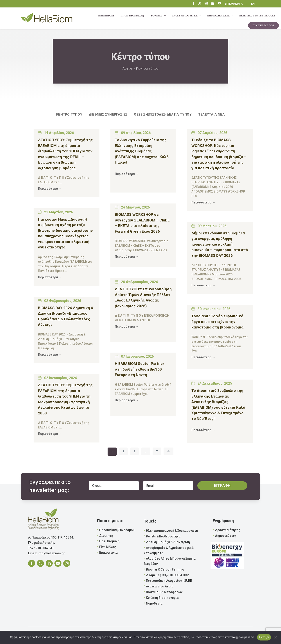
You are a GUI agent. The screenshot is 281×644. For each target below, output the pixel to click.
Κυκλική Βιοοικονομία (162, 598)
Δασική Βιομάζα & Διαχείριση (168, 542)
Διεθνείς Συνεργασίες (108, 114)
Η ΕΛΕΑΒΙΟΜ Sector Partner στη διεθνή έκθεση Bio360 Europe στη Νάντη (140, 369)
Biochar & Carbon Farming (165, 569)
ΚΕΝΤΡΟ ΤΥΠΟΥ (69, 114)
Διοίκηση (106, 536)
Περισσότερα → (50, 189)
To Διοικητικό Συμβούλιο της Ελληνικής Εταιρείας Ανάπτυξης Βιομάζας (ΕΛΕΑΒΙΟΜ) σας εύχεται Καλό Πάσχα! (142, 151)
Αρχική (128, 69)
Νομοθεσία (154, 603)
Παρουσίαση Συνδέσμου (117, 530)
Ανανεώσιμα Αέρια (160, 586)
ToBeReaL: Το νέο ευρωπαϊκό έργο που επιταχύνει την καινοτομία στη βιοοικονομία (217, 322)
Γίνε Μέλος (108, 547)
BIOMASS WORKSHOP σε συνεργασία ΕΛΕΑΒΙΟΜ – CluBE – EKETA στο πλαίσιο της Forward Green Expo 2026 (142, 223)
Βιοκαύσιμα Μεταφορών (164, 592)
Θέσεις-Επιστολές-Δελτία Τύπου (163, 114)
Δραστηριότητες (228, 530)
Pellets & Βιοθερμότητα (163, 536)
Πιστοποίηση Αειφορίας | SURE (169, 581)
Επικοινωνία (108, 553)
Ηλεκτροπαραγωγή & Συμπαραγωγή (172, 531)
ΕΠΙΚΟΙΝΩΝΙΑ (234, 4)
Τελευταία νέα (212, 114)
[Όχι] (276, 637)
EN (253, 4)
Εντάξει (264, 637)
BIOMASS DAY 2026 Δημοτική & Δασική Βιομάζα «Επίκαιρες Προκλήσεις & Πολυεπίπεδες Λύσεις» (66, 316)
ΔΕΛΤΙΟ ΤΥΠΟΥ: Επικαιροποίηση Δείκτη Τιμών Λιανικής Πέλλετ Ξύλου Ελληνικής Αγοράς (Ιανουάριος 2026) (143, 297)
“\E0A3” (220, 4)
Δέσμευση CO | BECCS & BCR (167, 576)
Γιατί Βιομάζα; (110, 541)
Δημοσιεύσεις (225, 536)
